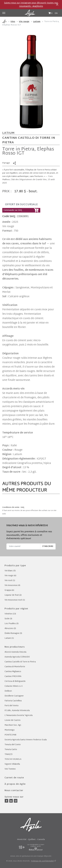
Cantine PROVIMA (13, 676)
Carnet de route (14, 778)
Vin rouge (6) (10, 576)
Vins (13, 22)
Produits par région (16, 609)
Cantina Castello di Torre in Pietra (29, 140)
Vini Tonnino (10, 769)
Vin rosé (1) (10, 581)
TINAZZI (9, 754)
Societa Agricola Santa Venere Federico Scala (26, 740)
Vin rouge (24, 22)
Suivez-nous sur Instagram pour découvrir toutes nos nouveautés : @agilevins (31, 5)
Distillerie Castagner (14, 696)
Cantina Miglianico (13, 672)
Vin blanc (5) (10, 571)
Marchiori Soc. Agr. (13, 725)
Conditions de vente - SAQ (13, 507)
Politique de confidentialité (42, 861)
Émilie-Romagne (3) (13, 633)
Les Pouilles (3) (12, 624)
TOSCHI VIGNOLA (13, 759)
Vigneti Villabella (12, 764)
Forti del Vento (12, 706)
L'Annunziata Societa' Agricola (19, 715)
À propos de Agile (15, 784)
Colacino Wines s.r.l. (14, 686)
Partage (6, 163)
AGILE (13, 856)
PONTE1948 (10, 735)
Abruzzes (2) (10, 629)
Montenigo (10, 730)
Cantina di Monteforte (15, 667)
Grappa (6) (9, 590)
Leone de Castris (13, 720)
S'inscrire (48, 546)
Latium (37, 22)
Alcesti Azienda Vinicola (15, 652)
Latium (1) (9, 638)
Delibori (8, 691)
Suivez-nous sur (14, 797)
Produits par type (15, 566)
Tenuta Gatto (11, 750)
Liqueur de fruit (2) (13, 595)
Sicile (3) (8, 619)
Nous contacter (14, 791)
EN (56, 13)
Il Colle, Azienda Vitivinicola (17, 711)
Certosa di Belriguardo (15, 681)
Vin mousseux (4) (12, 585)
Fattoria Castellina (13, 701)
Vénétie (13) (10, 614)
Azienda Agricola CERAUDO (17, 657)
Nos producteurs (15, 647)
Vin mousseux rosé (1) (15, 600)
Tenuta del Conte (13, 745)
